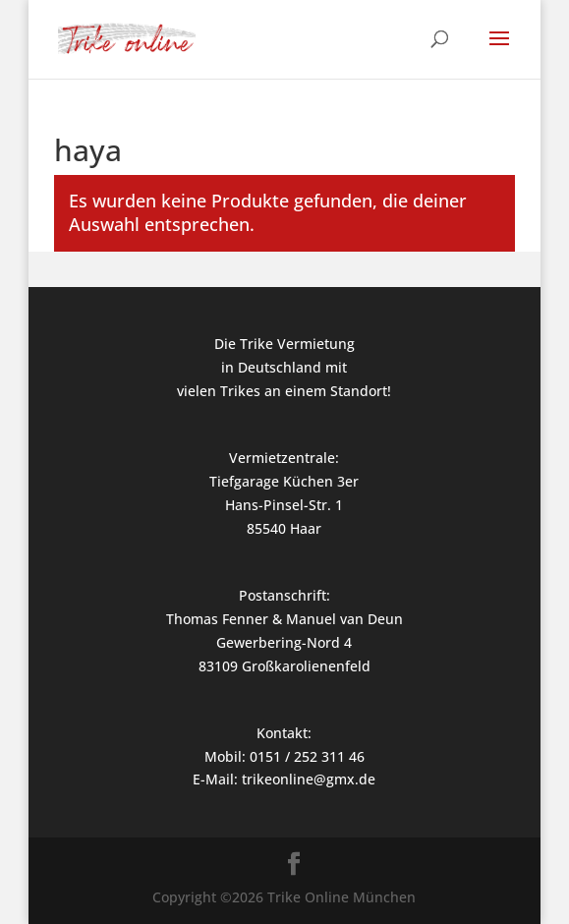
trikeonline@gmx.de (309, 779)
